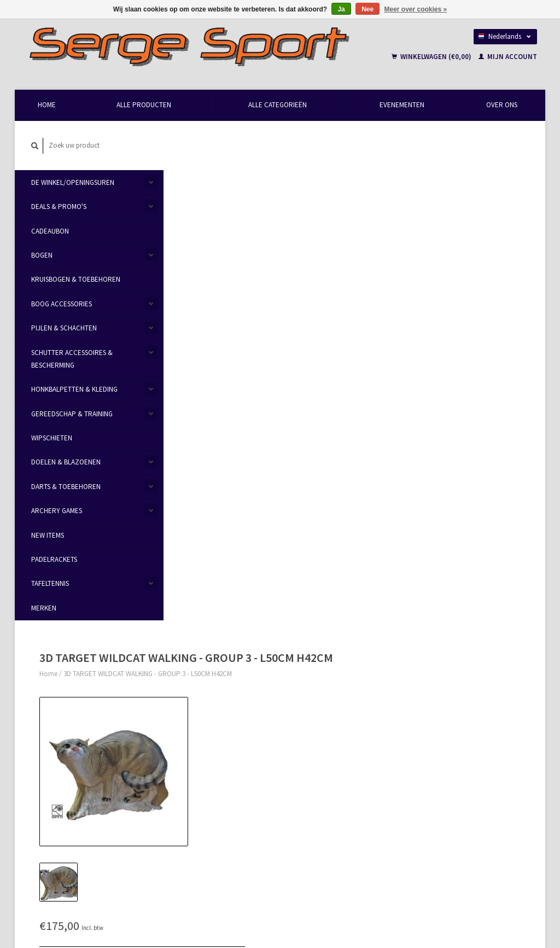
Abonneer (189, 847)
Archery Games (57, 511)
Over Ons (502, 105)
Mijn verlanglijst (439, 736)
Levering (300, 710)
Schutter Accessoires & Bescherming (72, 359)
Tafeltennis (50, 584)
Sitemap (300, 723)
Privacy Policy (189, 736)
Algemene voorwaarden (204, 723)
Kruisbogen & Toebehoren (76, 280)
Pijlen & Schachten (64, 328)
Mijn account (508, 57)
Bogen (42, 256)
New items (48, 535)
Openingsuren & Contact (205, 698)
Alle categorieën (278, 105)
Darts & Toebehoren (66, 487)
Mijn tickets (432, 723)
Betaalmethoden (312, 697)
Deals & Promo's (59, 207)
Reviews (233, 399)
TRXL (426, 796)
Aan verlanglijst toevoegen (371, 309)
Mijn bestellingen (441, 710)
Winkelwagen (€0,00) (432, 57)
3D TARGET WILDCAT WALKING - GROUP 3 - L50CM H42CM (277, 158)
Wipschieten (52, 438)
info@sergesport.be (74, 723)
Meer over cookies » (416, 9)
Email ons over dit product (372, 297)
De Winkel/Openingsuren (73, 182)
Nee (367, 9)
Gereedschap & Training (72, 414)
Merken (44, 608)
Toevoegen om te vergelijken (375, 322)
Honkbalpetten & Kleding (74, 390)
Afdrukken (347, 335)
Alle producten (144, 105)
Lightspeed (169, 900)
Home (47, 105)
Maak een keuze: (352, 233)
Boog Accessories (62, 304)
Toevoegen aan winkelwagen (410, 265)
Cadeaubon (50, 231)
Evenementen (402, 105)
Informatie (190, 399)
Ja (341, 9)
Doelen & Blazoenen (66, 463)
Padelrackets (54, 560)
